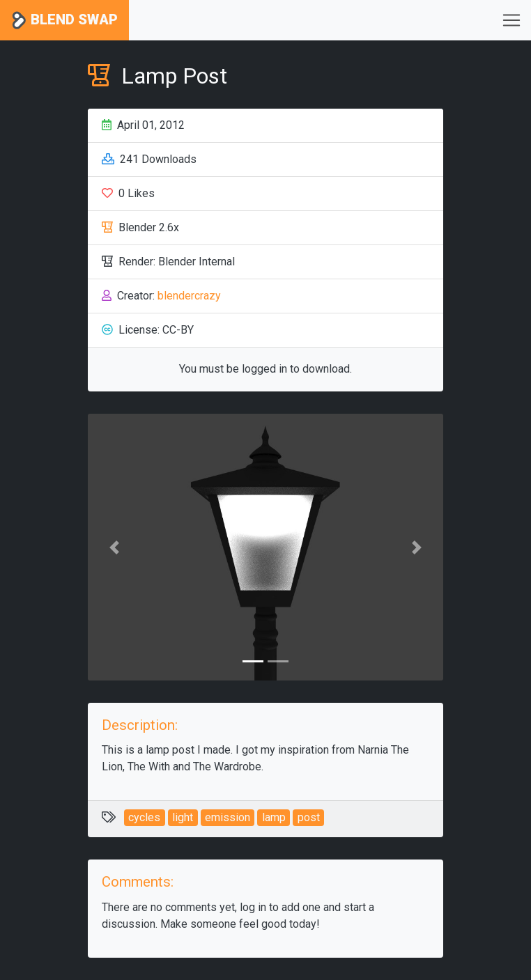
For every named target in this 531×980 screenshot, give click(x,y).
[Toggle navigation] (511, 20)
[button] (115, 547)
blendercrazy (189, 296)
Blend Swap (64, 21)
